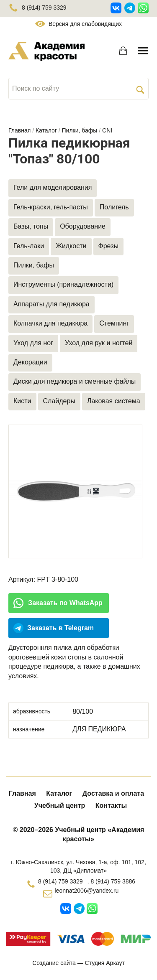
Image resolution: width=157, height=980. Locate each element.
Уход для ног (33, 343)
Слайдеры (59, 401)
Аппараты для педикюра (51, 304)
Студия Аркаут (105, 963)
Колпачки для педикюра (50, 323)
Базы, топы (31, 226)
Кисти (22, 401)
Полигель (114, 207)
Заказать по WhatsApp (65, 603)
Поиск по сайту (36, 88)
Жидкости (71, 246)
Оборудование (83, 226)
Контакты (111, 806)
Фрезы (108, 246)
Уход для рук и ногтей (99, 343)
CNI (107, 130)
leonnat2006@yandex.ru (87, 891)
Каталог (46, 130)
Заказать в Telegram (60, 628)
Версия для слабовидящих (78, 24)
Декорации (30, 362)
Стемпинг (114, 323)
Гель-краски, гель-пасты (51, 207)
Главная (19, 130)
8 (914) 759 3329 (37, 8)
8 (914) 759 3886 (113, 881)
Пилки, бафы (80, 130)
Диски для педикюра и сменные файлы (75, 381)
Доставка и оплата (113, 793)
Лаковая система (114, 401)
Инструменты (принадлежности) (63, 284)
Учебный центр (60, 806)
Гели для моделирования (53, 187)
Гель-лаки (29, 246)
